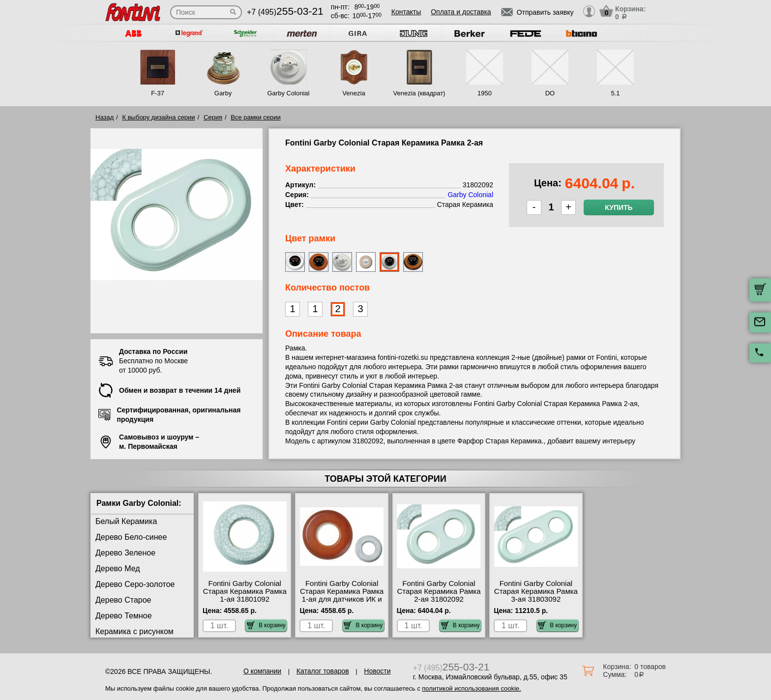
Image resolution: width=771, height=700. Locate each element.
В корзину (266, 625)
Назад (104, 117)
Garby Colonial (288, 93)
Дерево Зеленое (125, 553)
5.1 (615, 93)
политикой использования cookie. (471, 688)
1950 (485, 93)
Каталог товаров (323, 671)
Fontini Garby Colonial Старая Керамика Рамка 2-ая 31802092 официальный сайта (439, 595)
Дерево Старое (123, 600)
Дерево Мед (118, 569)
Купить (619, 207)
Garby (223, 93)
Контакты (406, 12)
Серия (213, 117)
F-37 (158, 93)
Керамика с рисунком (134, 631)
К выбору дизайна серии (159, 117)
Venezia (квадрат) (419, 93)
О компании (262, 671)
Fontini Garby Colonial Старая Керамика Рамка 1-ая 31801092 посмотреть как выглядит (245, 599)
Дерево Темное (124, 616)
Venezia (354, 93)
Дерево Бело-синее (131, 537)
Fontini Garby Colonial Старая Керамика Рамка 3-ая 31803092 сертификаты (536, 595)
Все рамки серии (255, 117)
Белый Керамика (126, 521)
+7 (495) (285, 12)
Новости (377, 671)
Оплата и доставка (461, 12)
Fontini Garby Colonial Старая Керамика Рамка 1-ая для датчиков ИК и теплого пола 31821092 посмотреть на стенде (342, 599)
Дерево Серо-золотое (135, 584)
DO (550, 93)
